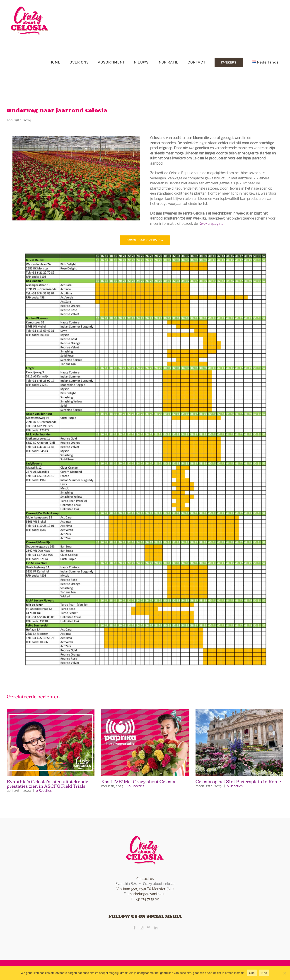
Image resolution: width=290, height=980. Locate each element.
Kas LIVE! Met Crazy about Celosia (138, 781)
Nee (264, 973)
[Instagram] (142, 928)
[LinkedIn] (156, 928)
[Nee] (284, 973)
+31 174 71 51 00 (147, 899)
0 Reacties (44, 791)
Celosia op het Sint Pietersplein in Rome (238, 781)
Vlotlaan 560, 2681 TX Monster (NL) (145, 889)
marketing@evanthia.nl (147, 894)
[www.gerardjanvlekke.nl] (76, 137)
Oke (252, 973)
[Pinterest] (149, 928)
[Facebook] (135, 928)
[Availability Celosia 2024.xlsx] (145, 247)
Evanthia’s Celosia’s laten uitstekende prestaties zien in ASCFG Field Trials (47, 783)
